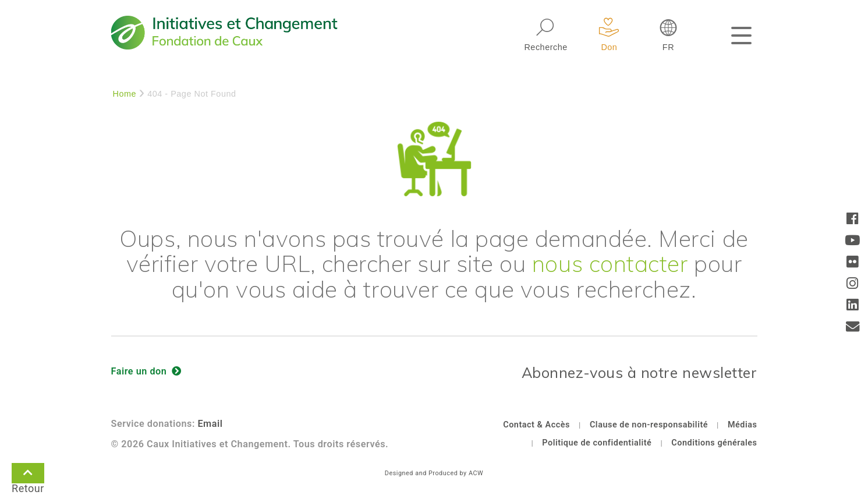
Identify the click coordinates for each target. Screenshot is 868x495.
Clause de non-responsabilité (649, 425)
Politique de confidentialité (597, 443)
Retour (28, 475)
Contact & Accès (536, 425)
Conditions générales (714, 443)
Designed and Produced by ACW (434, 473)
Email (210, 424)
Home (125, 94)
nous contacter (610, 263)
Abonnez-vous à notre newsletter (640, 372)
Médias (743, 425)
